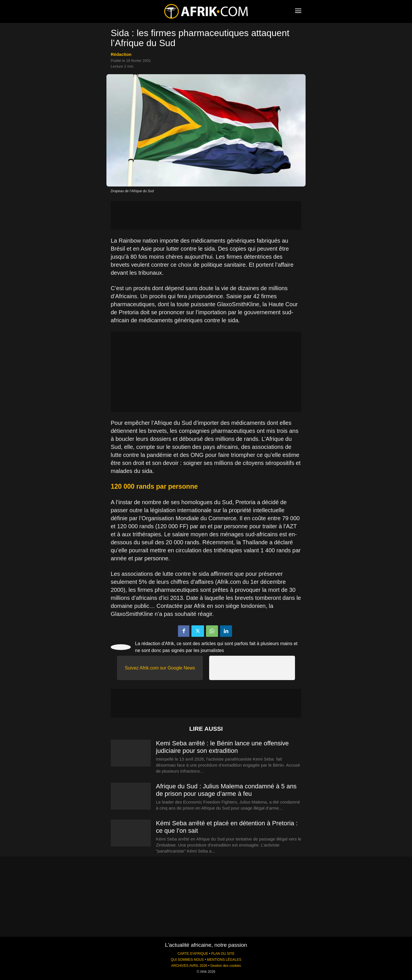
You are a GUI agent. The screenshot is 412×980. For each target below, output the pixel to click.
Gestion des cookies (226, 966)
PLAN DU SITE (223, 954)
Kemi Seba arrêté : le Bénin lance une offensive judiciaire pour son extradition (222, 747)
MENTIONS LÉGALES (224, 960)
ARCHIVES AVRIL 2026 (189, 966)
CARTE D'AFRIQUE (193, 954)
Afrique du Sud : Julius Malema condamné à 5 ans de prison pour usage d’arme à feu (226, 790)
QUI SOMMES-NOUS (187, 960)
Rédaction (121, 54)
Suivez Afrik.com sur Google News (160, 668)
